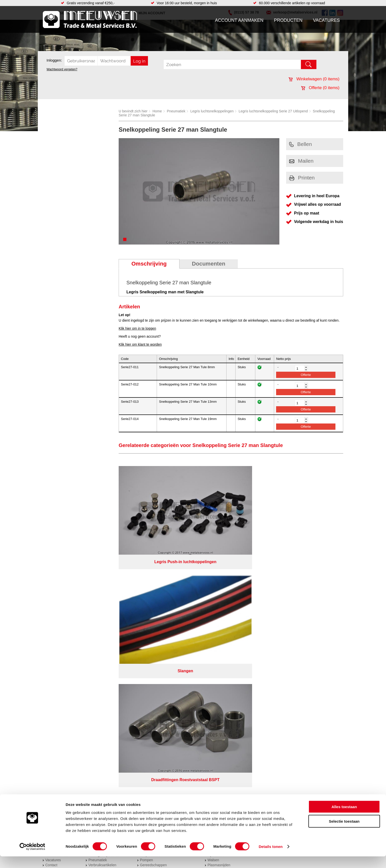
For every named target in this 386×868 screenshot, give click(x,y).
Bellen (301, 144)
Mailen (301, 161)
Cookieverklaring (285, 627)
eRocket (241, 633)
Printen (302, 178)
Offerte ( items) (320, 88)
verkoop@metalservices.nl (312, 594)
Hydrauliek (216, 596)
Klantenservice (57, 596)
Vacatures (326, 20)
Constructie (216, 591)
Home (157, 111)
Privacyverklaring (207, 627)
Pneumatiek (176, 111)
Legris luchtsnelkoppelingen (212, 111)
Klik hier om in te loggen (137, 328)
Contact (51, 606)
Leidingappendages (155, 591)
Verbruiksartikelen (102, 606)
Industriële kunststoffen (106, 616)
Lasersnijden (217, 611)
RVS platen (216, 581)
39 (238, 640)
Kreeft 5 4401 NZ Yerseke (311, 585)
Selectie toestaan (344, 833)
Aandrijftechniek (101, 581)
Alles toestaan (344, 818)
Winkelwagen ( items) (314, 79)
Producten (288, 20)
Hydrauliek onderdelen (106, 591)
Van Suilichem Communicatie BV (178, 633)
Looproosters (150, 596)
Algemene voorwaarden (246, 627)
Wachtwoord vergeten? (62, 69)
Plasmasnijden (219, 606)
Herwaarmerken (220, 616)
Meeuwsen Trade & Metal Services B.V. (136, 627)
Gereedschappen (153, 606)
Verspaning (216, 586)
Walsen (213, 601)
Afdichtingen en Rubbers (159, 581)
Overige (146, 616)
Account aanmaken (239, 20)
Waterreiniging (151, 611)
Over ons (180, 627)
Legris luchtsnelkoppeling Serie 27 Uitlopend (273, 111)
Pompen (146, 601)
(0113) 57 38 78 (304, 589)
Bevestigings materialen (107, 586)
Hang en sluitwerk (154, 586)
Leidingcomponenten (105, 596)
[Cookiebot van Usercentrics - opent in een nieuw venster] (32, 858)
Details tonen (270, 858)
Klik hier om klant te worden (140, 344)
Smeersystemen (101, 611)
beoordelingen (251, 640)
